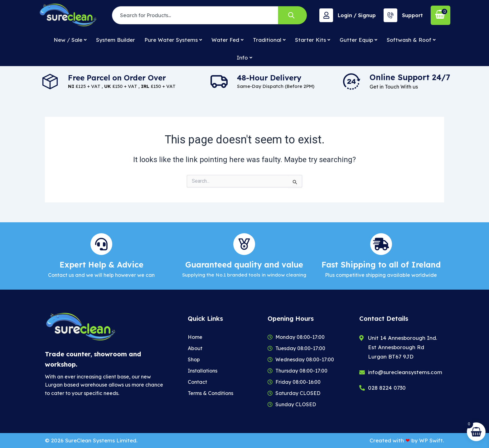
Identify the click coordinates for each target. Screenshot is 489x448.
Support (412, 15)
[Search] (293, 15)
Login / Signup (357, 15)
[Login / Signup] (326, 15)
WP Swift (431, 440)
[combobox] (195, 15)
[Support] (390, 15)
